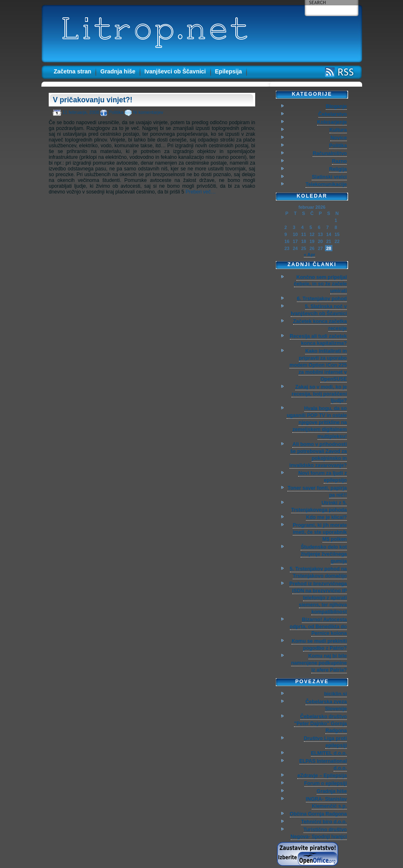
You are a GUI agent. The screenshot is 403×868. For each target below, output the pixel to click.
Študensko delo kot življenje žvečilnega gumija (324, 554)
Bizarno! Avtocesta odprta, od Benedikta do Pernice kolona (318, 627)
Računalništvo (330, 153)
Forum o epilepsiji (326, 783)
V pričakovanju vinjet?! (93, 100)
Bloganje (336, 106)
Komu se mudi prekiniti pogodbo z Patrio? (319, 645)
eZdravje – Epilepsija (322, 776)
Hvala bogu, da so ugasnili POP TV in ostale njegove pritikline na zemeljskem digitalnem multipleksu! (317, 422)
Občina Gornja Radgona (318, 814)
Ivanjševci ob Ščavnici (175, 71)
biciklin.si (335, 694)
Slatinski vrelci (329, 177)
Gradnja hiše (118, 71)
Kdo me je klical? (326, 517)
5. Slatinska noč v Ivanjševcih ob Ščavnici (319, 310)
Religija (338, 169)
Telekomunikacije (326, 184)
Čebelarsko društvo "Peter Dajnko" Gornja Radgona (320, 724)
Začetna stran (72, 71)
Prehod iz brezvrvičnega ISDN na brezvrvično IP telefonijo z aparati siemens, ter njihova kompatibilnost (318, 598)
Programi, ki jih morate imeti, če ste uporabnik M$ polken (320, 532)
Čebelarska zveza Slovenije (326, 705)
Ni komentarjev (148, 112)
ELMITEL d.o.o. (329, 753)
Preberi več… (200, 192)
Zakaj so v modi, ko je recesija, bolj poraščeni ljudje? (319, 394)
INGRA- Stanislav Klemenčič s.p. (326, 803)
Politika (116, 112)
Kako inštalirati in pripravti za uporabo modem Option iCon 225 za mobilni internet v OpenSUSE (318, 365)
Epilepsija (229, 71)
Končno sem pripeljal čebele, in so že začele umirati (320, 284)
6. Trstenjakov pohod (322, 299)
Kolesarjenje (332, 122)
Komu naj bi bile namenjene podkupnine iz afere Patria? (319, 663)
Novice (339, 138)
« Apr (310, 255)
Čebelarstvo (333, 114)
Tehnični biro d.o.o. (324, 822)
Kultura (338, 130)
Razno (339, 161)
